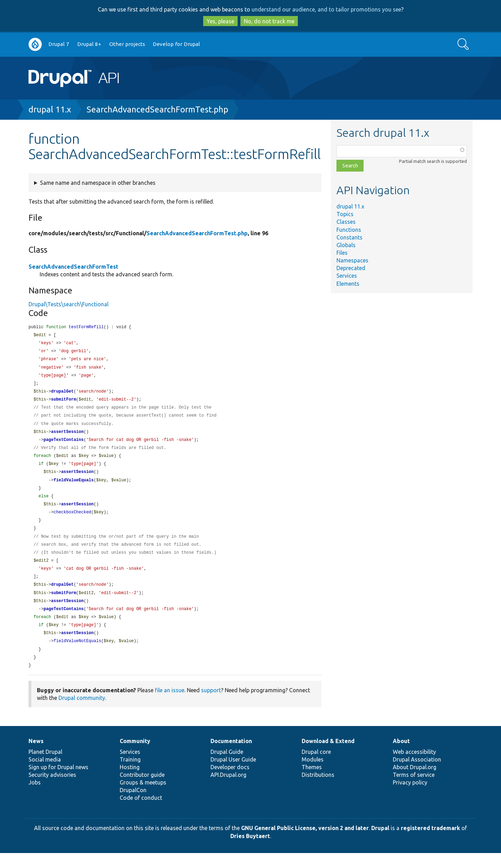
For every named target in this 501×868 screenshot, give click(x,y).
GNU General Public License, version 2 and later (305, 843)
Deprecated (351, 268)
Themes (312, 782)
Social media (45, 774)
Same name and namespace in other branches (98, 183)
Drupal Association (417, 774)
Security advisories (52, 790)
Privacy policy (410, 797)
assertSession (67, 437)
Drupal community (82, 713)
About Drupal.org (415, 782)
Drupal (380, 843)
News (36, 756)
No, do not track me (269, 21)
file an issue (170, 705)
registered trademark (430, 843)
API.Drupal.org (228, 790)
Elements (348, 284)
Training (130, 774)
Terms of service (414, 790)
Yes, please (220, 21)
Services (347, 276)
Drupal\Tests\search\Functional (69, 304)
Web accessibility (414, 767)
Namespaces (352, 260)
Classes (346, 222)
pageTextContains (63, 445)
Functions (349, 230)
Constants (349, 237)
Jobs (35, 797)
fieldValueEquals (74, 487)
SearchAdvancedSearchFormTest (73, 267)
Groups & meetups (143, 797)
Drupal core (316, 767)
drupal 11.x (50, 109)
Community (135, 756)
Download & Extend (328, 756)
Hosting (130, 782)
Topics (345, 214)
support (211, 705)
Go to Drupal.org (35, 44)
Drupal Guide (227, 767)
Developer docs (230, 782)
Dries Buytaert (250, 851)
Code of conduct (141, 813)
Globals (346, 245)
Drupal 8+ (89, 44)
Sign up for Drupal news (58, 782)
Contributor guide (142, 790)
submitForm (64, 403)
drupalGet (62, 394)
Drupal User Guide (233, 774)
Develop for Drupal (176, 44)
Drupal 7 (59, 44)
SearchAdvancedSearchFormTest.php (157, 109)
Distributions (318, 790)
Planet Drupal (45, 767)
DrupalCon (133, 805)
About (401, 756)
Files (342, 253)
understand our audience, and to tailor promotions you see (326, 9)
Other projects (127, 44)
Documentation (231, 756)
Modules (313, 774)
